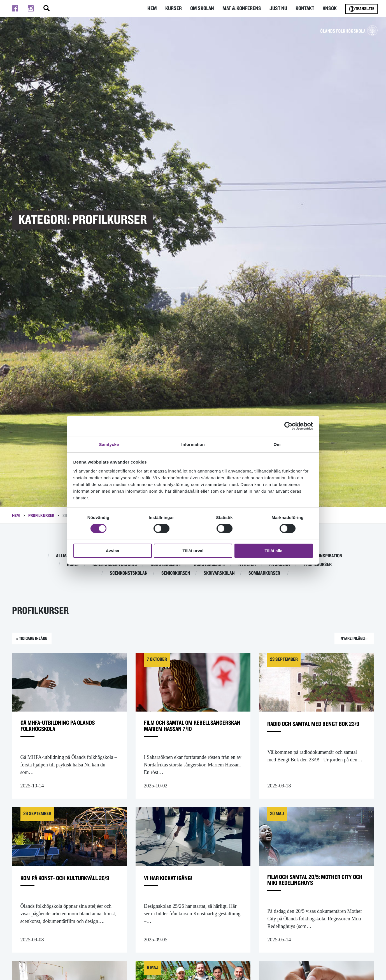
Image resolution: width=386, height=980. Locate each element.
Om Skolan (206, 8)
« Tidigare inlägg (37, 640)
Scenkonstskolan (129, 573)
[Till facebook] (15, 8)
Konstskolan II (209, 565)
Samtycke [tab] (109, 444)
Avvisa (113, 551)
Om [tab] (277, 444)
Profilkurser (41, 516)
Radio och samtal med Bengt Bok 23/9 (313, 731)
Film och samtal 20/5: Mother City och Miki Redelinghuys (315, 896)
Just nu (280, 8)
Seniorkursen (176, 573)
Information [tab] (193, 444)
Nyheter (247, 565)
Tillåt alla (274, 551)
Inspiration (331, 556)
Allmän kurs (69, 556)
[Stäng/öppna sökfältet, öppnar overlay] (46, 8)
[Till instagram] (31, 8)
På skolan (280, 565)
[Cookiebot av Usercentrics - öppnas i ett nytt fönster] (288, 426)
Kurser (178, 8)
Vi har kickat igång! (175, 893)
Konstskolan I (166, 565)
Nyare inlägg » (349, 640)
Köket (73, 565)
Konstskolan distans (115, 565)
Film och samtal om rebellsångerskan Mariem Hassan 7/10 (186, 735)
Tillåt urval (193, 551)
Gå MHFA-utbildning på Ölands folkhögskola (68, 731)
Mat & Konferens (244, 8)
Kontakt (306, 8)
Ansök (330, 8)
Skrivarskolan (219, 573)
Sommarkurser (264, 573)
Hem (156, 8)
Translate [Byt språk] (361, 9)
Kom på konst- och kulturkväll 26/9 (49, 896)
